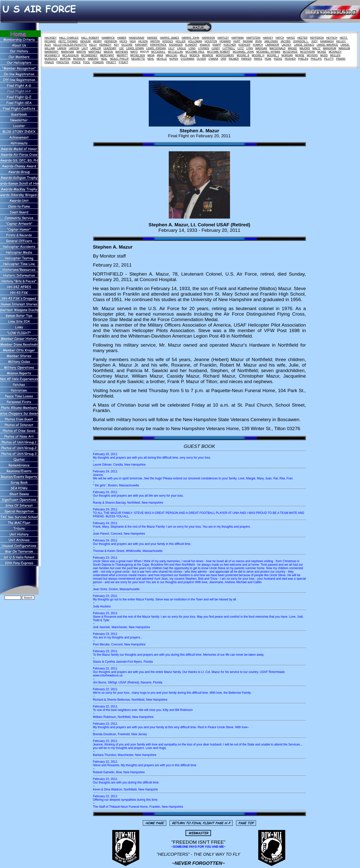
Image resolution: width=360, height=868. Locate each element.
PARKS (258, 59)
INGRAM (248, 41)
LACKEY (287, 45)
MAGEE (292, 48)
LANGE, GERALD (304, 45)
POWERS (98, 62)
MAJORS (305, 48)
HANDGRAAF (137, 38)
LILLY (171, 48)
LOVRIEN (203, 48)
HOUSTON (211, 41)
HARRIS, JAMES (170, 38)
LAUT (85, 48)
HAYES (291, 38)
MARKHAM (68, 52)
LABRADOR (272, 45)
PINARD (341, 59)
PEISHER (290, 59)
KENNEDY (105, 45)
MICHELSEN (137, 55)
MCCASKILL (158, 52)
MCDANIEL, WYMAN (268, 52)
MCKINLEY (335, 52)
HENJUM (85, 41)
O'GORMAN (188, 59)
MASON (108, 52)
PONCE (76, 62)
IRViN (258, 41)
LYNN (249, 48)
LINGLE (181, 48)
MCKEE (322, 52)
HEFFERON (317, 38)
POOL (87, 62)
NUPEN (174, 59)
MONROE (208, 55)
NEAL (104, 59)
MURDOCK (51, 59)
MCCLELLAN (175, 52)
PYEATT (123, 62)
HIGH (133, 41)
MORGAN (287, 55)
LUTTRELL (229, 48)
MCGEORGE (290, 52)
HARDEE (152, 38)
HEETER (302, 38)
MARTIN (81, 52)
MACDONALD (277, 48)
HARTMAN (238, 38)
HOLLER (180, 41)
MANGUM (344, 48)
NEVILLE (162, 59)
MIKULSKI (171, 55)
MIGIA (151, 55)
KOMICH (258, 45)
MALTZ (316, 48)
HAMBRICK (108, 38)
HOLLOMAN (195, 41)
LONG (192, 48)
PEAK (268, 59)
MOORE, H (258, 55)
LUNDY (216, 48)
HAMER (122, 38)
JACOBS (285, 41)
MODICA (194, 55)
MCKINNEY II (52, 55)
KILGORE (127, 45)
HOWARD (225, 41)
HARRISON (208, 38)
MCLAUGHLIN (70, 55)
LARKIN (62, 48)
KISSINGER (176, 45)
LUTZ (241, 48)
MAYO (134, 52)
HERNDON (111, 41)
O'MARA (213, 59)
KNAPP (217, 45)
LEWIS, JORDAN (156, 48)
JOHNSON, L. (301, 41)
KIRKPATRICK (158, 45)
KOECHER (230, 45)
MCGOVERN (307, 52)
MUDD (324, 55)
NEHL (151, 59)
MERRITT (122, 55)
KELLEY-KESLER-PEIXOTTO (70, 45)
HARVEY (268, 38)
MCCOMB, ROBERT (219, 52)
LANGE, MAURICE (327, 45)
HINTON (155, 41)
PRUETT (111, 62)
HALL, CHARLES (69, 38)
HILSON (143, 41)
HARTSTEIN (253, 38)
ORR (223, 59)
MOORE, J (273, 55)
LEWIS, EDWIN (135, 48)
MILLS (183, 55)
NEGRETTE (138, 59)
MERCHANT (107, 55)
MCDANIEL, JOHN (243, 52)
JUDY (314, 41)
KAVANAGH (327, 41)
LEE (121, 48)
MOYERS (312, 55)
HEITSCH (332, 38)
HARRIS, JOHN (190, 38)
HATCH (280, 38)
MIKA (160, 55)
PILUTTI (329, 59)
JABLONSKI (271, 41)
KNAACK (205, 45)
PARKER (246, 59)
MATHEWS (121, 52)
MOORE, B (243, 55)
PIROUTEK (63, 62)
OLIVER (201, 59)
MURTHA (65, 59)
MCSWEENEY (89, 55)
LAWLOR (96, 48)
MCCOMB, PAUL (195, 52)
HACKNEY (50, 38)
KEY (116, 45)
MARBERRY (52, 52)
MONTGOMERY (225, 55)
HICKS (123, 41)
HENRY (97, 41)
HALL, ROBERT (90, 38)
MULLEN (335, 55)
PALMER (234, 59)
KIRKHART (141, 45)
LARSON (74, 48)
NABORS (93, 59)
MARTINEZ (95, 52)
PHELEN (303, 59)
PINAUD (49, 62)
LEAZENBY (110, 48)
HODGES (168, 41)
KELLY (93, 45)
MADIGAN (261, 48)
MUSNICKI (79, 59)
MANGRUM (330, 48)
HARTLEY (223, 38)
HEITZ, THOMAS (68, 41)
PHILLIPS (316, 59)
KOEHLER (244, 45)
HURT (237, 41)
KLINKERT (191, 45)
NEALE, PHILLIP (119, 59)
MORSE (300, 55)
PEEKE (278, 59)
